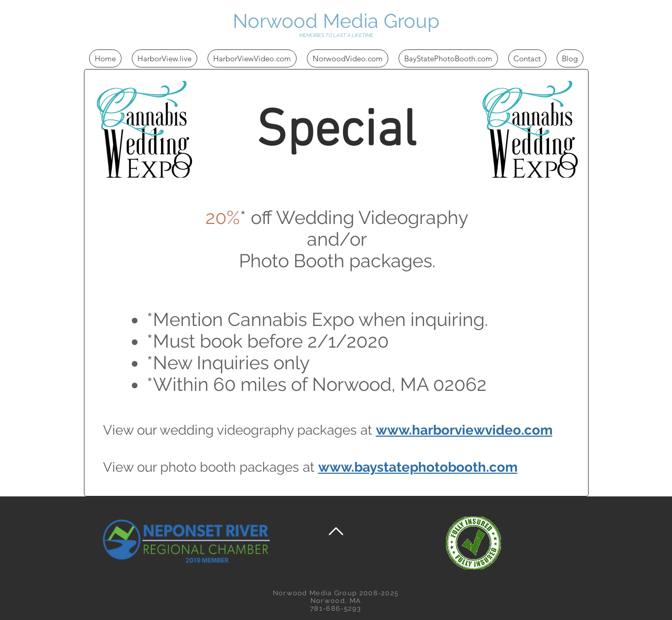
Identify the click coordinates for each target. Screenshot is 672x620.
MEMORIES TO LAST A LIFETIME (336, 35)
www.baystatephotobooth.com (418, 467)
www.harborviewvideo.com (464, 430)
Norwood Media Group (336, 21)
